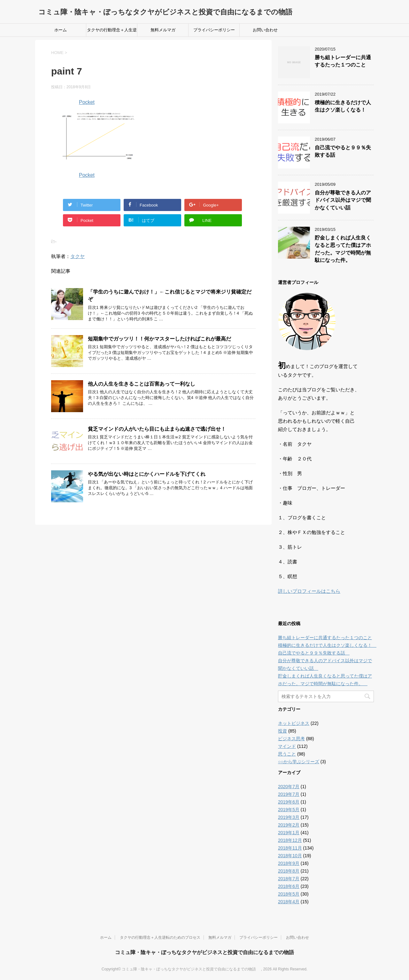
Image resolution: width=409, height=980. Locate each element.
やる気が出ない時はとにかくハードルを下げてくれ (147, 474)
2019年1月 (289, 833)
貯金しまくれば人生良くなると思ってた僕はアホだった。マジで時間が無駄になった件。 (343, 249)
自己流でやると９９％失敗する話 (314, 653)
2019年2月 (289, 825)
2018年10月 (290, 856)
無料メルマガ (163, 30)
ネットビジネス (294, 723)
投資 (282, 731)
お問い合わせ (265, 30)
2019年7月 (289, 794)
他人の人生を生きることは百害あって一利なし (142, 384)
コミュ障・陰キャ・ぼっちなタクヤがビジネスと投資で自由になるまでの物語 (169, 12)
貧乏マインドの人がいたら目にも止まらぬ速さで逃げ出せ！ (157, 429)
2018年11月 (290, 848)
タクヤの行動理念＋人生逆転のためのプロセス (112, 32)
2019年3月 (289, 817)
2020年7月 (289, 787)
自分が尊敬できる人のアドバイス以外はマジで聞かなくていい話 (343, 200)
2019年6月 (289, 802)
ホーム (61, 30)
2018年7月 (289, 879)
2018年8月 (289, 871)
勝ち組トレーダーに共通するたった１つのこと (343, 61)
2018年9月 (289, 863)
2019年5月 (289, 810)
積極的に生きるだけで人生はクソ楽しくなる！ (343, 106)
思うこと (287, 754)
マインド (287, 746)
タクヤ (77, 256)
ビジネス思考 (291, 739)
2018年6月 (289, 886)
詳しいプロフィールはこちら (309, 591)
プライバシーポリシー (214, 30)
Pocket (87, 102)
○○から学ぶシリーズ (299, 762)
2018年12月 (290, 840)
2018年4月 (289, 902)
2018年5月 (289, 894)
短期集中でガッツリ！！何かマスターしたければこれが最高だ (159, 339)
